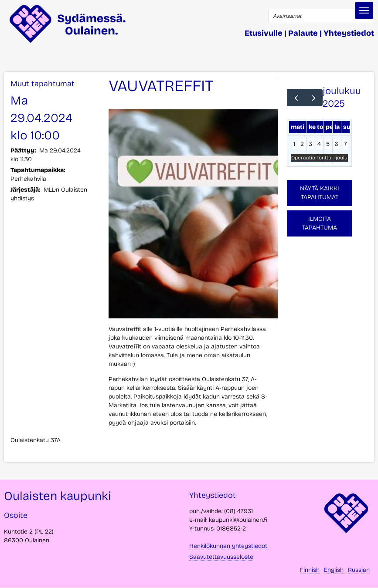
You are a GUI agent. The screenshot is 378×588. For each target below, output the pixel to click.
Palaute (303, 33)
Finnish (310, 570)
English (334, 570)
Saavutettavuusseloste (221, 557)
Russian (359, 570)
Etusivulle (264, 33)
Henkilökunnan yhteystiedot (228, 546)
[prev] (296, 98)
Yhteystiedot (349, 33)
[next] (314, 98)
